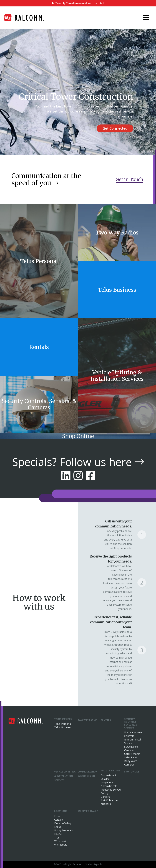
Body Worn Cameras (131, 763)
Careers (105, 797)
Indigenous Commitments (109, 784)
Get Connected (115, 128)
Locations (61, 811)
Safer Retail (131, 757)
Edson (58, 816)
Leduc (58, 827)
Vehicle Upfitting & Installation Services (65, 776)
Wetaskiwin (61, 841)
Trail (57, 838)
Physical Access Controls (133, 734)
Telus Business (63, 727)
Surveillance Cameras (131, 748)
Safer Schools (132, 754)
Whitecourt (61, 845)
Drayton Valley (63, 823)
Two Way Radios (87, 720)
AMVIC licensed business (110, 802)
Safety (105, 793)
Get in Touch (129, 179)
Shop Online (132, 772)
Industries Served (111, 790)
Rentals (106, 720)
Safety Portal (88, 811)
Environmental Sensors (133, 741)
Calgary (59, 820)
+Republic (97, 864)
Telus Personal (63, 724)
